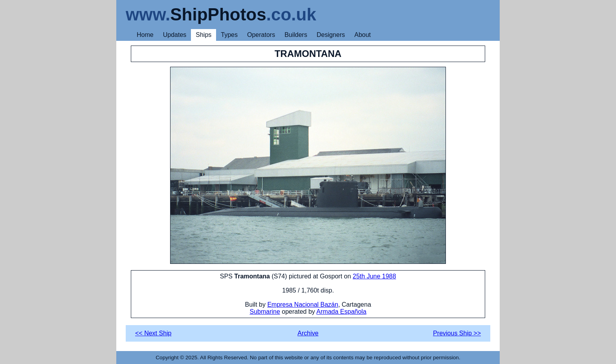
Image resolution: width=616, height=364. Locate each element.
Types (229, 35)
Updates (175, 35)
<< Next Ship (153, 333)
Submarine (265, 312)
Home (145, 35)
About (363, 35)
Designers (331, 35)
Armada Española (341, 312)
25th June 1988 (374, 276)
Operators (261, 35)
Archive (308, 333)
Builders (296, 35)
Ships (203, 35)
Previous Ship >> (457, 333)
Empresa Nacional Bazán (303, 305)
